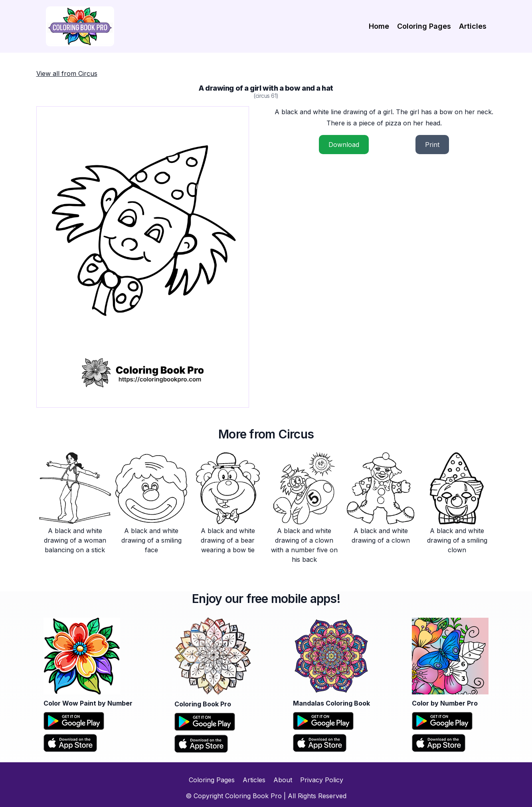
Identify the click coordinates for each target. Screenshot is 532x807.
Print (432, 145)
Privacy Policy (322, 780)
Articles (473, 26)
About (283, 780)
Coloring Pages (424, 26)
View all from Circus (67, 73)
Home (379, 26)
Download (344, 145)
